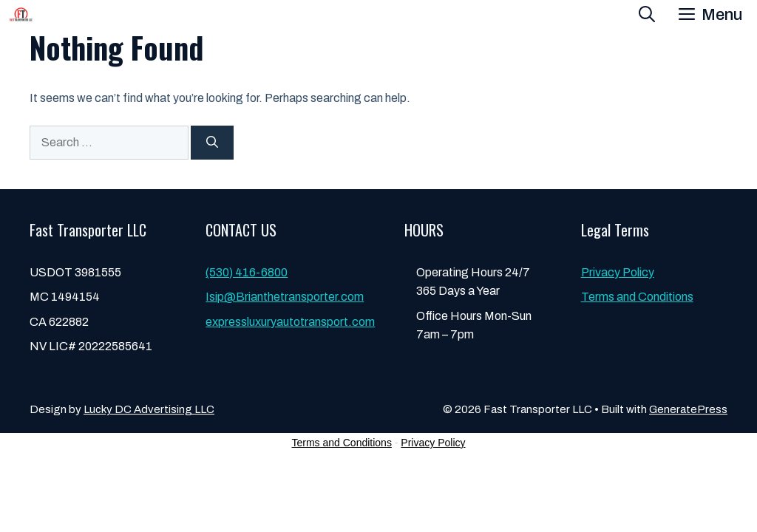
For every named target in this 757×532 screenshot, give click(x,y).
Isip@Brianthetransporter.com (285, 297)
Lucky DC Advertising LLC (149, 409)
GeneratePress (688, 409)
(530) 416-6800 (247, 272)
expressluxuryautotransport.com (290, 322)
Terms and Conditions (637, 297)
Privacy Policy (618, 272)
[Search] (212, 143)
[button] (647, 15)
